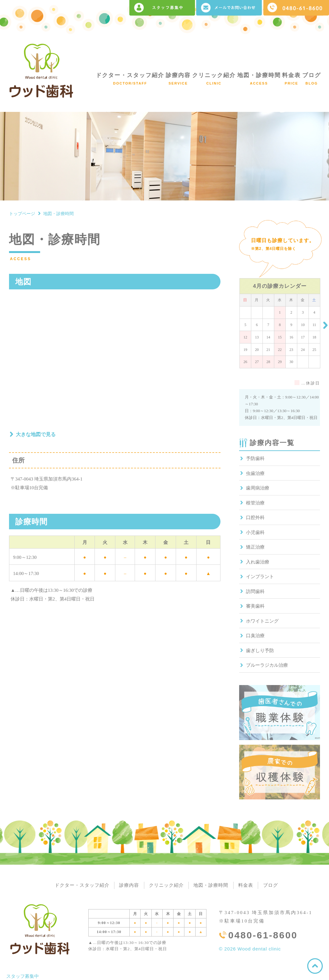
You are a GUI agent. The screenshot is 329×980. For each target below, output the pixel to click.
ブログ (312, 79)
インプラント (260, 577)
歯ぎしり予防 (260, 651)
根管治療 (255, 503)
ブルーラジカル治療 (267, 665)
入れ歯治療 (258, 562)
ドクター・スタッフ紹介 (130, 79)
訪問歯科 (255, 591)
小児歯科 (255, 532)
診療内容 (178, 79)
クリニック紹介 (214, 79)
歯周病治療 (258, 488)
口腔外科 (255, 518)
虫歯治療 (255, 473)
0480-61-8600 (263, 935)
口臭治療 (255, 636)
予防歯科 (255, 458)
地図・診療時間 (259, 79)
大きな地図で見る (36, 434)
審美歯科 (255, 606)
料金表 (291, 79)
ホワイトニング (262, 621)
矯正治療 (255, 547)
